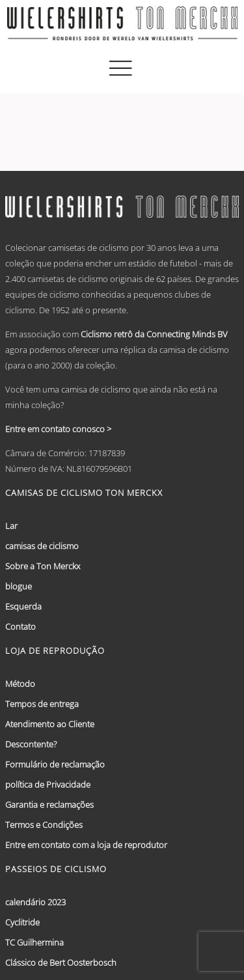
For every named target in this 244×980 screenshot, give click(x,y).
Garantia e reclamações (49, 805)
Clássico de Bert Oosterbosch (61, 962)
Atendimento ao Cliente (50, 724)
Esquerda (23, 606)
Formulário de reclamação (55, 764)
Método (20, 684)
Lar (11, 526)
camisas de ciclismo (42, 546)
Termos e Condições (44, 825)
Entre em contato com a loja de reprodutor (86, 845)
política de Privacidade (48, 784)
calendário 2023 (35, 902)
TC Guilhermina (34, 942)
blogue (19, 586)
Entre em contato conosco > (58, 429)
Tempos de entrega (42, 704)
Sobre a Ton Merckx (43, 566)
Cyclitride (22, 922)
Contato (20, 626)
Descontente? (31, 744)
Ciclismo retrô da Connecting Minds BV (154, 334)
